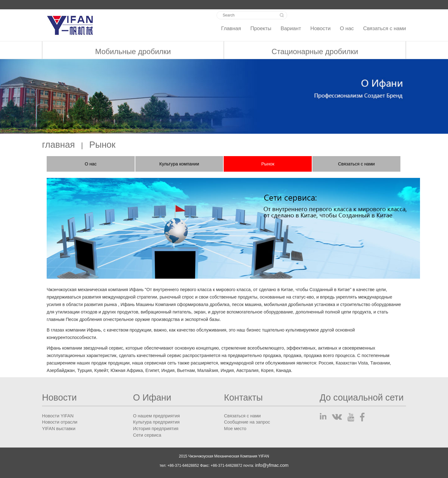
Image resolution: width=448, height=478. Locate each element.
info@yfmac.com (272, 465)
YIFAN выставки (59, 429)
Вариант (291, 28)
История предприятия (156, 429)
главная (58, 145)
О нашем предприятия (157, 416)
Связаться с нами (385, 28)
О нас (347, 28)
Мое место (235, 429)
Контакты (243, 398)
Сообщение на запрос (247, 422)
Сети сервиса (147, 435)
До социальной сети (362, 398)
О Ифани (152, 398)
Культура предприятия (156, 422)
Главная (231, 28)
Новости (321, 28)
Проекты (261, 28)
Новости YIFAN (58, 416)
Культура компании (179, 164)
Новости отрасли (60, 422)
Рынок (102, 145)
